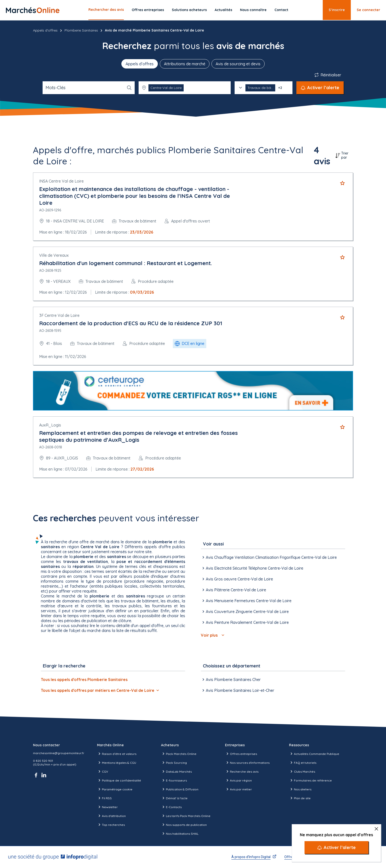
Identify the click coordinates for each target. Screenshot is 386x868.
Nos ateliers (300, 789)
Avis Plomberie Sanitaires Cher (231, 680)
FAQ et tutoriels (303, 763)
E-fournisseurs (174, 780)
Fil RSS (104, 798)
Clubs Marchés (302, 771)
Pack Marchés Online (179, 754)
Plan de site (300, 798)
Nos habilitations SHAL (180, 834)
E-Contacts (171, 807)
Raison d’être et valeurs (117, 754)
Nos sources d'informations (247, 763)
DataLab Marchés (176, 771)
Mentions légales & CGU (117, 763)
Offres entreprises (148, 10)
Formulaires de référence (310, 780)
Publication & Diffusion (180, 789)
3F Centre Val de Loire (59, 315)
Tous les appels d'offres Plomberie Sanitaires (84, 680)
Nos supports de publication (184, 825)
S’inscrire (337, 10)
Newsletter (107, 807)
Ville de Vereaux (54, 255)
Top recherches (111, 825)
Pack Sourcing (174, 763)
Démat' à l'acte (174, 798)
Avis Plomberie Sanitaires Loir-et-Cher (238, 690)
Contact (281, 10)
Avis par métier (238, 789)
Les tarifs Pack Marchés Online (186, 816)
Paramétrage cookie (115, 789)
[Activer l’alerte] (337, 848)
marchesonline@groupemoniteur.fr (59, 753)
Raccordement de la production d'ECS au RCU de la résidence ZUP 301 (131, 323)
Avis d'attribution (111, 816)
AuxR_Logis (50, 425)
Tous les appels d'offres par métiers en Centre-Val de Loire (100, 690)
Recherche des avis (242, 771)
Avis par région (238, 780)
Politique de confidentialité (119, 780)
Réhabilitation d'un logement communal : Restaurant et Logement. (126, 263)
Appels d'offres (45, 30)
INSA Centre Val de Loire (61, 181)
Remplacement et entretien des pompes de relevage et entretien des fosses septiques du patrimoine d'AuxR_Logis (138, 436)
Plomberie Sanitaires (81, 30)
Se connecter (368, 10)
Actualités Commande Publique (314, 754)
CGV (103, 771)
